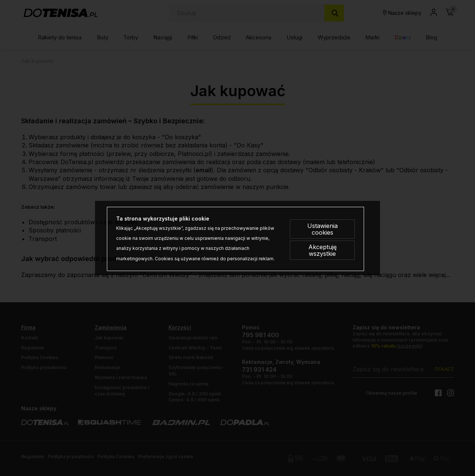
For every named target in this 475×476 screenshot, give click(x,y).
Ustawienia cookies (322, 229)
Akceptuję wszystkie (322, 250)
